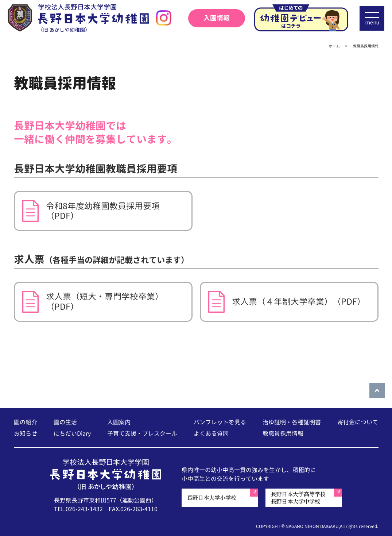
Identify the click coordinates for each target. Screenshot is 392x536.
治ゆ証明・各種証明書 (292, 422)
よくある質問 (211, 433)
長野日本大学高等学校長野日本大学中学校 (298, 498)
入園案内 (119, 422)
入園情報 (217, 18)
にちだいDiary (72, 433)
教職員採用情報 (283, 433)
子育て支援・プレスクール (142, 433)
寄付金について (358, 422)
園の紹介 (26, 422)
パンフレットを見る (220, 422)
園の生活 (65, 422)
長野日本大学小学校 (212, 498)
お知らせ (26, 433)
